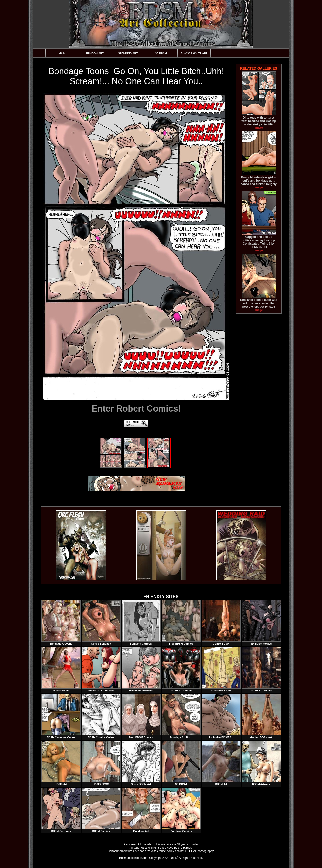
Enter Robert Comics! (136, 409)
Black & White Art (194, 53)
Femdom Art (95, 53)
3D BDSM (161, 53)
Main (62, 53)
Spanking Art (128, 53)
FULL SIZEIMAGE (132, 423)
